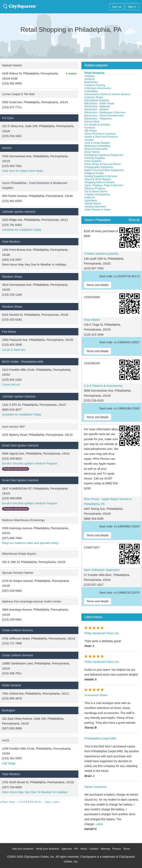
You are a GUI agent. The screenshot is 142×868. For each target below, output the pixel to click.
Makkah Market (12, 65)
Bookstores (91, 82)
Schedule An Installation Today (22, 230)
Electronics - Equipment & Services (105, 112)
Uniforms (90, 197)
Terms (126, 849)
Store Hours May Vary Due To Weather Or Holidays (35, 792)
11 (40, 802)
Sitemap (105, 849)
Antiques (90, 76)
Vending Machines (95, 207)
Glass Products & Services (100, 134)
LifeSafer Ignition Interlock (19, 212)
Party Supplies (93, 161)
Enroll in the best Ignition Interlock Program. (30, 463)
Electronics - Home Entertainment (104, 115)
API (76, 849)
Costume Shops (94, 97)
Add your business (23, 849)
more (100, 824)
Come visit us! (11, 385)
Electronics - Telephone (98, 118)
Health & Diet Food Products (101, 137)
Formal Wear (92, 122)
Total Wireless (11, 242)
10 (36, 802)
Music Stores (92, 152)
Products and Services (16, 469)
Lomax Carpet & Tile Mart (18, 94)
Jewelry (89, 140)
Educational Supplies (97, 100)
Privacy (116, 849)
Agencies (67, 849)
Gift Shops (91, 131)
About (84, 849)
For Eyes (8, 118)
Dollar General (11, 685)
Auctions (89, 79)
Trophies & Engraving (97, 194)
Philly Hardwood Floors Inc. (102, 633)
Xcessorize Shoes (96, 695)
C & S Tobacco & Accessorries (103, 386)
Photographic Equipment (99, 167)
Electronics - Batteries (97, 106)
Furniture (90, 128)
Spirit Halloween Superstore (102, 570)
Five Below (9, 332)
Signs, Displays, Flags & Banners (104, 185)
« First (4, 802)
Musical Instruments (96, 149)
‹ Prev (12, 802)
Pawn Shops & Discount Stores (103, 164)
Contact (94, 849)
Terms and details (98, 285)
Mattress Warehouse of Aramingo (23, 520)
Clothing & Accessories (98, 88)
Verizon (7, 148)
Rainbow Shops (12, 277)
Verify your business (47, 849)
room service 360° (14, 427)
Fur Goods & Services (97, 125)
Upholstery (91, 200)
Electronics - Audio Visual (99, 103)
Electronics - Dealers (97, 109)
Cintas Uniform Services (17, 630)
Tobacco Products (95, 188)
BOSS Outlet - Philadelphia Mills (23, 362)
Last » (56, 802)
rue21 (6, 740)
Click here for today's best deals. (23, 171)
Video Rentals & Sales (97, 210)
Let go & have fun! (14, 350)
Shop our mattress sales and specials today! (30, 543)
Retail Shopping (94, 73)
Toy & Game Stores (96, 191)
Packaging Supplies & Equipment (104, 155)
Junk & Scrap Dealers (97, 143)
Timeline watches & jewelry (101, 254)
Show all (134, 220)
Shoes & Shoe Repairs (98, 179)
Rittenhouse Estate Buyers (19, 554)
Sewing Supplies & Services (101, 176)
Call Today (9, 763)
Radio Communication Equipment (104, 170)
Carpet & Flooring (95, 85)
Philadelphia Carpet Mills (100, 738)
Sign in (132, 7)
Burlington (8, 710)
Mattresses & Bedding (97, 146)
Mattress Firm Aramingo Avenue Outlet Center (32, 601)
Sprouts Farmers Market (18, 573)
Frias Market (92, 320)
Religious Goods (94, 173)
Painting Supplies (95, 158)
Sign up (117, 7)
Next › (49, 802)
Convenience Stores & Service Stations (107, 94)
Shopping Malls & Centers (100, 182)
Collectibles (91, 91)
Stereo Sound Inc (96, 787)
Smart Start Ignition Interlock (20, 445)
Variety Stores (93, 203)
